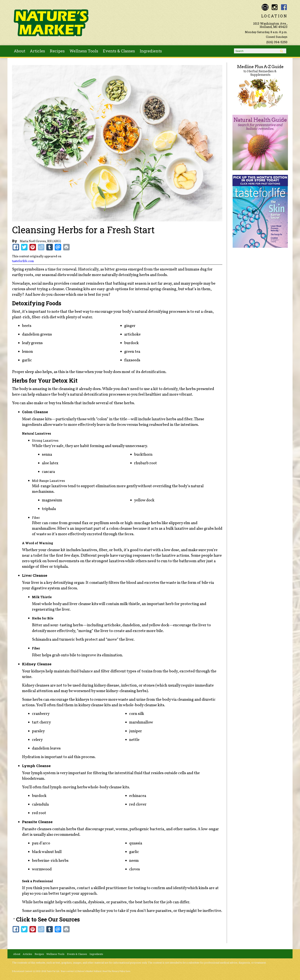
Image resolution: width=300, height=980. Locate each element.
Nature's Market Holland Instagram (274, 7)
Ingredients (151, 51)
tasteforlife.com (23, 261)
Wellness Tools (84, 51)
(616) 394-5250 (277, 42)
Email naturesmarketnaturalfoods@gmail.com (265, 7)
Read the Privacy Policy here (116, 971)
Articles (37, 51)
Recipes (57, 51)
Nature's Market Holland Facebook (284, 7)
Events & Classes (119, 51)
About (20, 51)
